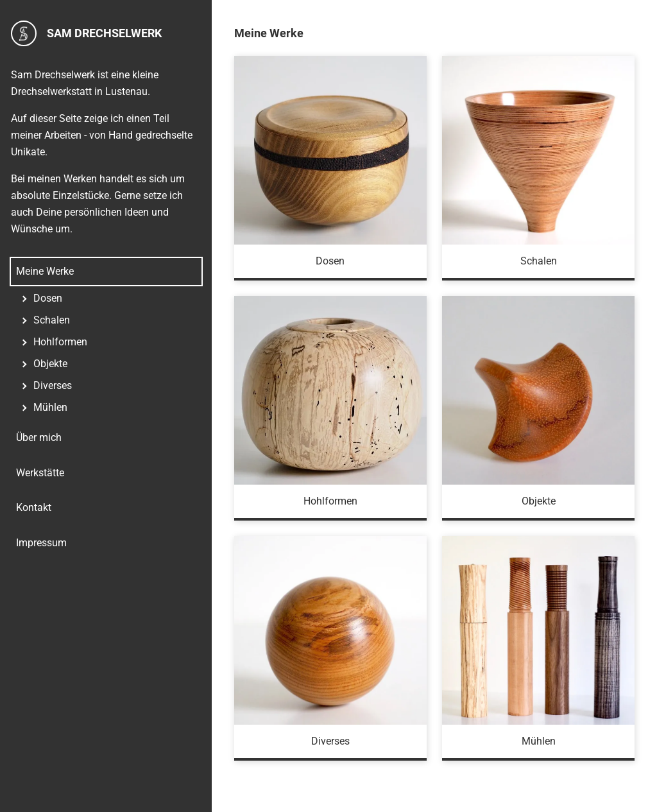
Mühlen (50, 407)
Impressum (41, 543)
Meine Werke (45, 271)
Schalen (52, 320)
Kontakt (34, 507)
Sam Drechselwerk (86, 33)
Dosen (48, 298)
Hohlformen (60, 342)
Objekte (50, 364)
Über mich (39, 437)
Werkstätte (40, 473)
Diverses (53, 385)
